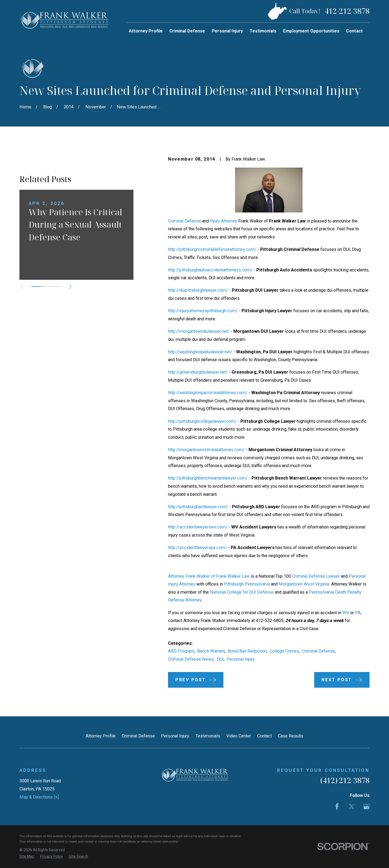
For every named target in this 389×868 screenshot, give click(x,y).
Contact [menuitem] (354, 31)
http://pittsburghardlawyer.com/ (198, 507)
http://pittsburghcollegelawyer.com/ (202, 421)
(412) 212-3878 (345, 780)
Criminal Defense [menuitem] (187, 31)
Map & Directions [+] (39, 797)
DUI (220, 659)
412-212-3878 (347, 11)
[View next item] (70, 363)
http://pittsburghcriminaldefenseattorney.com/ (212, 249)
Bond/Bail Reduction (247, 651)
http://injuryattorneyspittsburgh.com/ (203, 311)
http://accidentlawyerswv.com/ (198, 527)
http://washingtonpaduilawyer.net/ (200, 352)
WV (346, 613)
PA (358, 613)
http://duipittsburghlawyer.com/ (198, 290)
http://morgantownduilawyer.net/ (199, 331)
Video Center (239, 736)
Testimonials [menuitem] (263, 31)
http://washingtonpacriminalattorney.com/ (208, 393)
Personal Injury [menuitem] (227, 31)
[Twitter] (352, 807)
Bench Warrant (211, 651)
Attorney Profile (101, 736)
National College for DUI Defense (242, 592)
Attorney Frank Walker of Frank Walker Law (209, 576)
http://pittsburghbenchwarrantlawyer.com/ (208, 478)
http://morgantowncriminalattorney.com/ (206, 450)
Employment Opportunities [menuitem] (311, 31)
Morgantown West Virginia (304, 584)
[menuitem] (27, 857)
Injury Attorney (224, 221)
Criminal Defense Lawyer (316, 576)
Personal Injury (241, 659)
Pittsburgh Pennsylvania (247, 584)
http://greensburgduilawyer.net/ (198, 372)
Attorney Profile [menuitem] (146, 31)
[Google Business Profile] (366, 807)
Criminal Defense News (191, 659)
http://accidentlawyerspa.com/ (197, 548)
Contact (264, 736)
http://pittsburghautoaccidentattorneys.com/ (210, 270)
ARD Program (181, 651)
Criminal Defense (185, 221)
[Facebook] (337, 807)
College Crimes (284, 651)
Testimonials (208, 736)
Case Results (291, 736)
